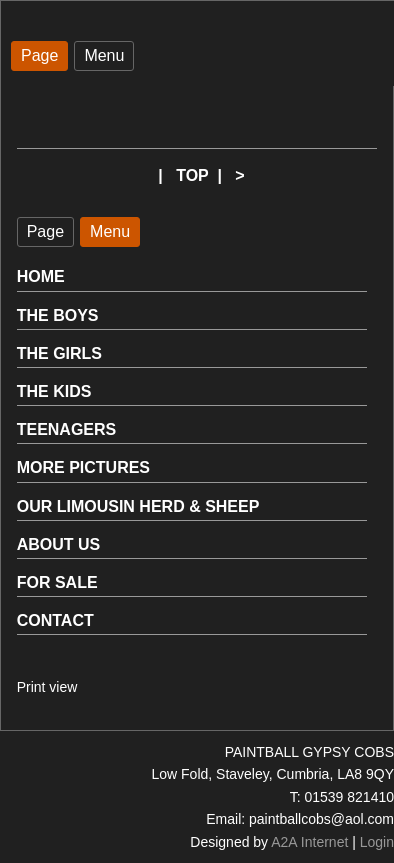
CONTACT (55, 620)
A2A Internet (309, 842)
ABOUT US (59, 544)
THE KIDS (54, 391)
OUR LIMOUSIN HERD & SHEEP (138, 506)
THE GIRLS (59, 353)
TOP (192, 175)
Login (377, 842)
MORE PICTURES (83, 467)
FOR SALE (57, 582)
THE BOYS (58, 315)
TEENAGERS (67, 429)
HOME (41, 276)
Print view (47, 687)
